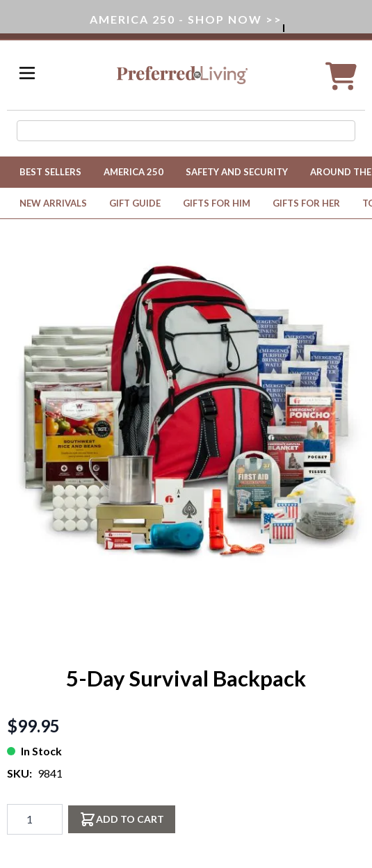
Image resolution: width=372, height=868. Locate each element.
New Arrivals (53, 203)
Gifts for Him (217, 203)
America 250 (134, 172)
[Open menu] (27, 73)
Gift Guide (135, 203)
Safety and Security (237, 172)
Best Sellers (50, 172)
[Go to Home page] (182, 75)
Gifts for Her (306, 203)
